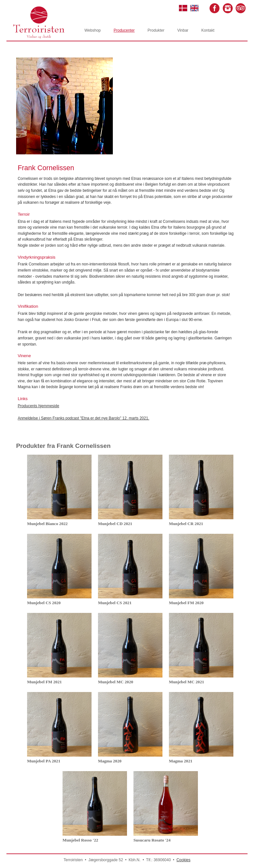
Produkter (156, 30)
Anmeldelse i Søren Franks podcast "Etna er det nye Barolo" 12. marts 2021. (83, 418)
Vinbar (183, 30)
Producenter (124, 30)
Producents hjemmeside (39, 406)
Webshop (93, 30)
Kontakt (208, 30)
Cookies (183, 860)
